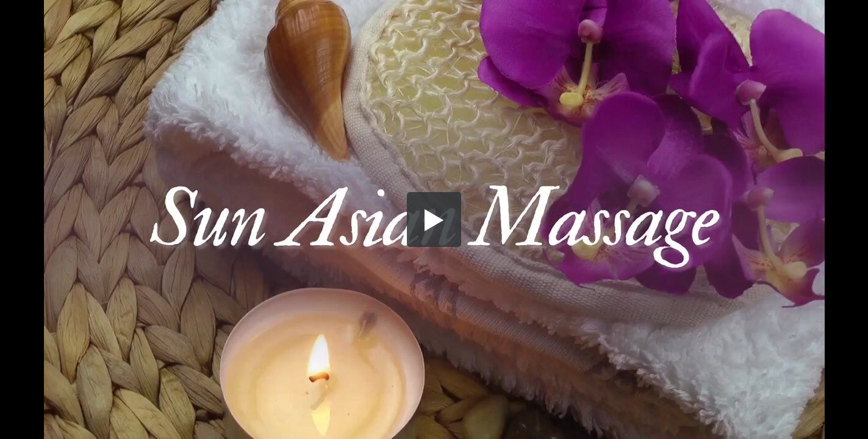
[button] (434, 220)
